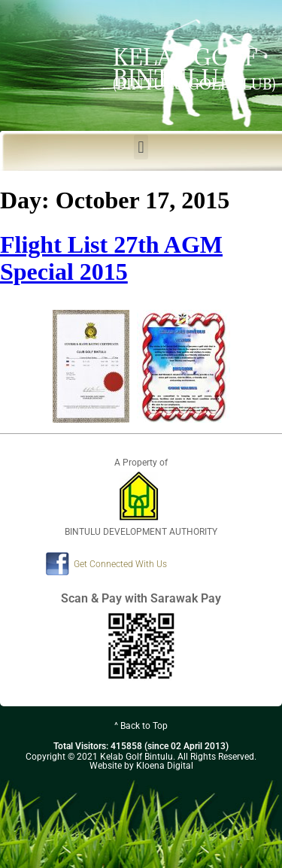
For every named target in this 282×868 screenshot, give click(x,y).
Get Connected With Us (120, 564)
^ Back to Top (141, 726)
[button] (141, 147)
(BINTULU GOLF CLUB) (194, 84)
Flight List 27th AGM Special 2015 (111, 258)
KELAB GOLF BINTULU (185, 68)
